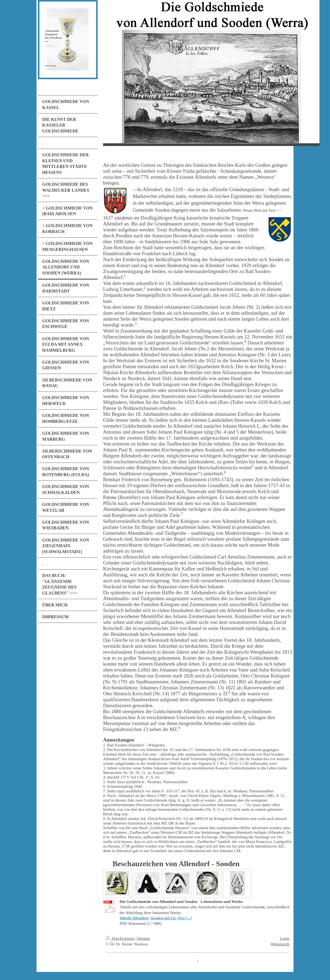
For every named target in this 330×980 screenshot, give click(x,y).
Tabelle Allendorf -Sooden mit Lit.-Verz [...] (156, 918)
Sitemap (143, 938)
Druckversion (120, 938)
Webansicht (280, 944)
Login (285, 938)
